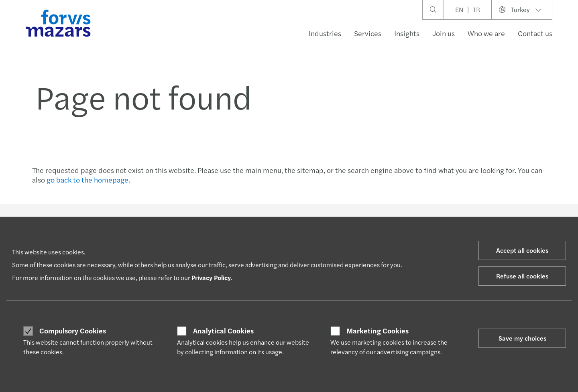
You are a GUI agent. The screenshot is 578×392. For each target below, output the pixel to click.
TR (476, 9)
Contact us (535, 33)
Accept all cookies (522, 250)
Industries (325, 33)
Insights (407, 33)
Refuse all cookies (522, 276)
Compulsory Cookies (73, 331)
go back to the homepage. (88, 180)
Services (368, 33)
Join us (444, 33)
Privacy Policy (211, 277)
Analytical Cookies (223, 331)
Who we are (486, 33)
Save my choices (522, 338)
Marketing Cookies (378, 331)
